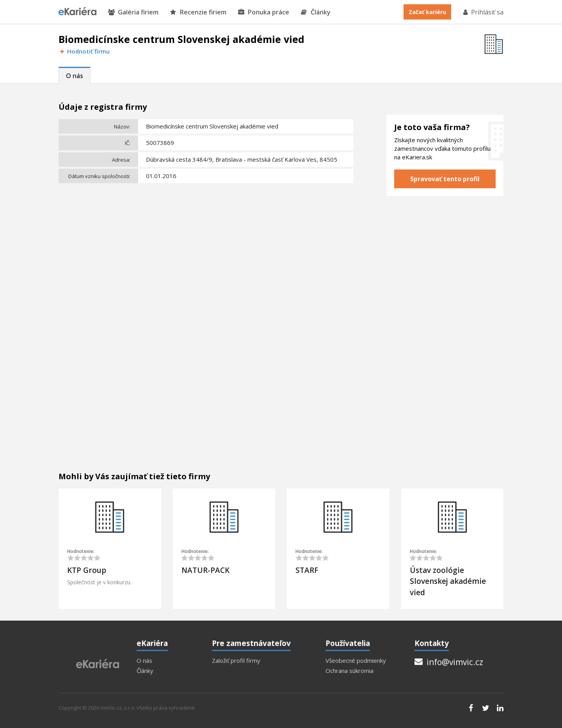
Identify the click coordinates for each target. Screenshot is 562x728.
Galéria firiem (133, 12)
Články (316, 12)
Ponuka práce (264, 12)
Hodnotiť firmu (84, 51)
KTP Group (87, 570)
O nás (75, 76)
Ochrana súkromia (349, 671)
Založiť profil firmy (236, 661)
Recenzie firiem (198, 12)
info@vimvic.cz (449, 662)
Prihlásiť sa (483, 12)
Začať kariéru (427, 12)
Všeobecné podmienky (356, 661)
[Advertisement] (206, 244)
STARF (307, 570)
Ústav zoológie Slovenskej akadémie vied (448, 581)
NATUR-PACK (205, 570)
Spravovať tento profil (445, 179)
